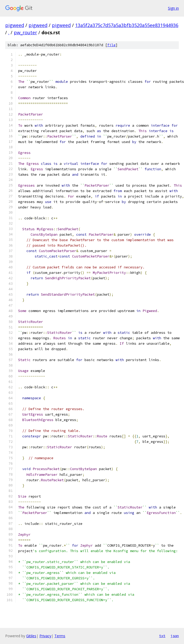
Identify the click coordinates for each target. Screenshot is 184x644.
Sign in (173, 8)
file (111, 45)
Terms (60, 636)
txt (162, 636)
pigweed (15, 25)
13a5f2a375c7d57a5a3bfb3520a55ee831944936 (127, 25)
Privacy (45, 636)
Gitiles (31, 636)
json (175, 636)
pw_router (25, 32)
